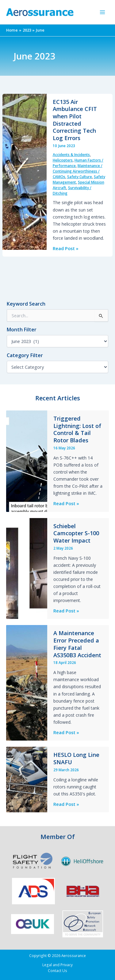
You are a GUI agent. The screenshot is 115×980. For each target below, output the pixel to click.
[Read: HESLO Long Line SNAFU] (27, 779)
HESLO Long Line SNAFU (76, 758)
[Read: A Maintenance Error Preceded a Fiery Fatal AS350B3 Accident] (27, 682)
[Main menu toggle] (102, 12)
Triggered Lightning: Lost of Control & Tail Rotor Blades (77, 429)
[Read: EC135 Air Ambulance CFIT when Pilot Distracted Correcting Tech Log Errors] (25, 171)
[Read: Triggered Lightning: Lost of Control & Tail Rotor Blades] (27, 460)
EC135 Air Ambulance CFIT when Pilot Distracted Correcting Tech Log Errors (75, 120)
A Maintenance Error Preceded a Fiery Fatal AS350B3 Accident (77, 644)
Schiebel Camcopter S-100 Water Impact (76, 533)
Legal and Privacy (57, 965)
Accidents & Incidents (71, 155)
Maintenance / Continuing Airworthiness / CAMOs (78, 171)
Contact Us (57, 970)
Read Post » (66, 248)
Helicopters (63, 160)
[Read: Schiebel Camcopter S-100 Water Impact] (27, 568)
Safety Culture (80, 177)
